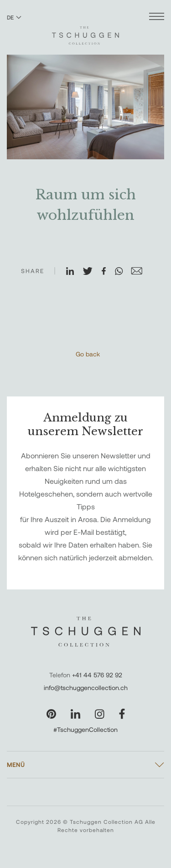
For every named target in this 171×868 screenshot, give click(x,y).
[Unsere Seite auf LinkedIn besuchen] (75, 714)
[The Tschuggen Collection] (85, 31)
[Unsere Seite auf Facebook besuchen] (122, 714)
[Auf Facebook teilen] (108, 272)
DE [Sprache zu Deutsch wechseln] (14, 17)
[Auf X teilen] (92, 272)
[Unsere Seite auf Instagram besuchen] (100, 714)
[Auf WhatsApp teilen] (123, 272)
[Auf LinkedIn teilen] (74, 272)
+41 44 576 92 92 (97, 675)
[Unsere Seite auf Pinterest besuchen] (51, 714)
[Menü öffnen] (157, 18)
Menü (16, 765)
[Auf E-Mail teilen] (140, 272)
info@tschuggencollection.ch (86, 688)
